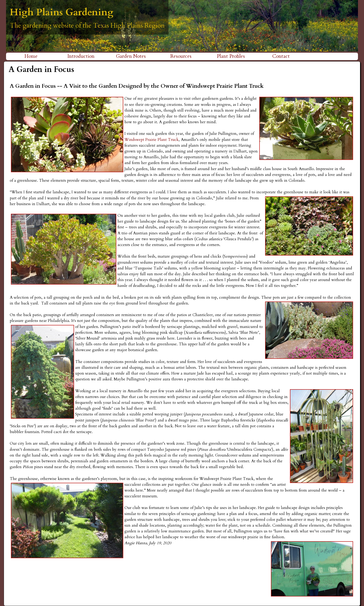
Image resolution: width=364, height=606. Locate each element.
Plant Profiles (231, 56)
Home (31, 56)
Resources (181, 56)
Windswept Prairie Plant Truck (151, 140)
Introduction (81, 56)
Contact (281, 56)
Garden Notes (131, 56)
